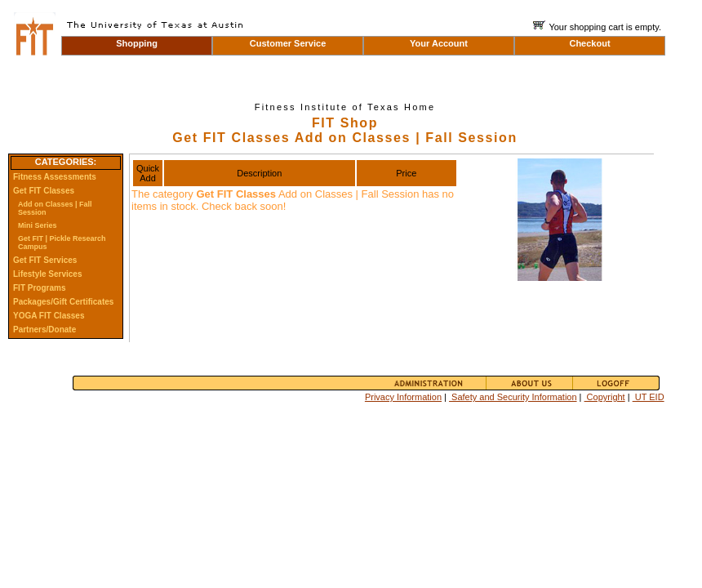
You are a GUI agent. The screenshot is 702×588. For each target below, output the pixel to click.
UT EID (649, 397)
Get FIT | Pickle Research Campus (62, 243)
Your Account (439, 43)
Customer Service (288, 43)
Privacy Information (403, 397)
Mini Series (38, 225)
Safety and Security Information (513, 397)
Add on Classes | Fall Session (55, 208)
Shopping (137, 43)
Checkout (589, 43)
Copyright (605, 397)
